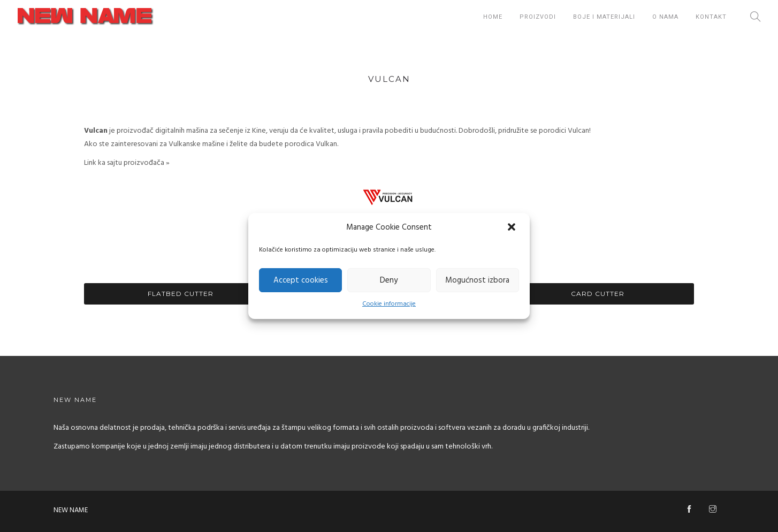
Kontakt (711, 17)
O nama (665, 17)
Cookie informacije (389, 304)
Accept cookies (301, 280)
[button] (513, 228)
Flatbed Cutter (181, 294)
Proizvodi (538, 17)
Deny (389, 280)
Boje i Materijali (604, 17)
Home (493, 17)
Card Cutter (598, 294)
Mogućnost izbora (477, 280)
